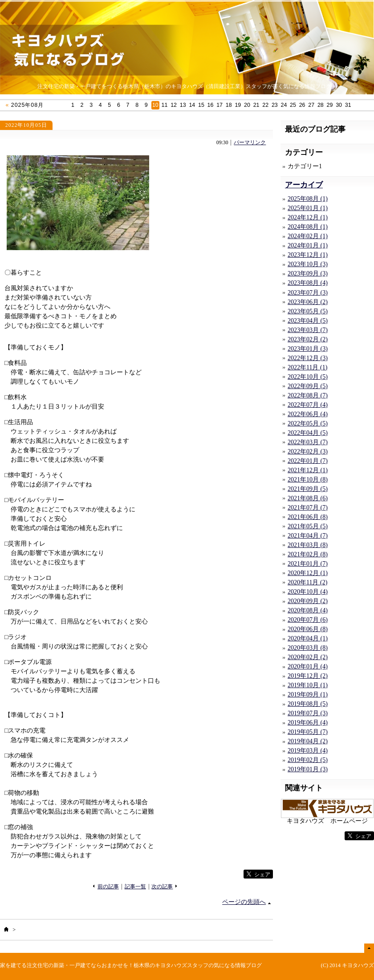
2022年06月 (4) (308, 414)
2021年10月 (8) (308, 480)
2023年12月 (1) (308, 255)
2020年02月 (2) (308, 657)
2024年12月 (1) (308, 217)
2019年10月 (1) (308, 685)
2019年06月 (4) (308, 723)
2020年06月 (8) (308, 629)
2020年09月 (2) (308, 601)
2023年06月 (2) (308, 302)
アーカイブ (304, 185)
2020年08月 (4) (308, 610)
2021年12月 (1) (308, 470)
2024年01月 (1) (308, 245)
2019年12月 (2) (308, 676)
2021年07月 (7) (308, 508)
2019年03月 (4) (308, 751)
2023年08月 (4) (308, 283)
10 (155, 105)
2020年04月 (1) (308, 638)
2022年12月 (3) (308, 358)
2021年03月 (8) (308, 545)
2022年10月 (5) (308, 377)
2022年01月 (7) (308, 461)
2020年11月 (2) (307, 582)
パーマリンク (250, 143)
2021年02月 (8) (308, 554)
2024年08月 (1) (308, 227)
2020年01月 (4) (308, 666)
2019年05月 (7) (308, 732)
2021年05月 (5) (308, 526)
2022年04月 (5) (308, 433)
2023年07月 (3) (308, 293)
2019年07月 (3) (308, 713)
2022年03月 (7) (308, 442)
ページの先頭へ (244, 902)
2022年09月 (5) (308, 386)
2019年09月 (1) (308, 695)
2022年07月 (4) (308, 405)
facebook (225, 874)
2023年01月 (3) (308, 349)
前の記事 (108, 887)
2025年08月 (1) (308, 199)
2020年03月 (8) (308, 648)
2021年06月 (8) (308, 517)
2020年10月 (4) (308, 592)
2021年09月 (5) (308, 489)
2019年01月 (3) (308, 769)
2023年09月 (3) (308, 273)
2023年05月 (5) (308, 311)
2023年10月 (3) (308, 264)
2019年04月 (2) (308, 741)
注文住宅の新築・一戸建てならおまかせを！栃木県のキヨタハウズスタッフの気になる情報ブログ (144, 965)
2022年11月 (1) (307, 367)
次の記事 (162, 887)
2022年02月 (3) (308, 452)
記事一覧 (135, 887)
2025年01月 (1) (308, 208)
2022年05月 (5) (308, 423)
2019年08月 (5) (308, 704)
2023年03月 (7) (308, 330)
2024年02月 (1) (308, 236)
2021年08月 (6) (308, 498)
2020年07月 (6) (308, 620)
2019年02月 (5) (308, 760)
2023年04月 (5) (308, 321)
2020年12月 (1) (308, 573)
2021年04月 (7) (308, 536)
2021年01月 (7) (308, 564)
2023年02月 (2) (308, 339)
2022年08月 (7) (308, 395)
